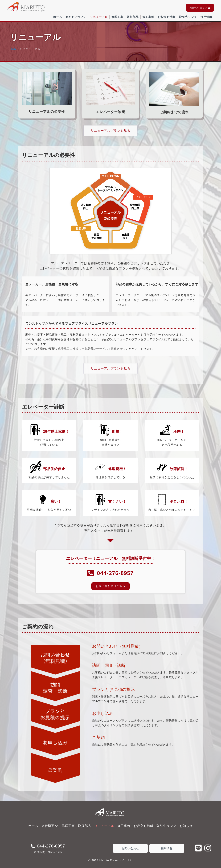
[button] (200, 8)
